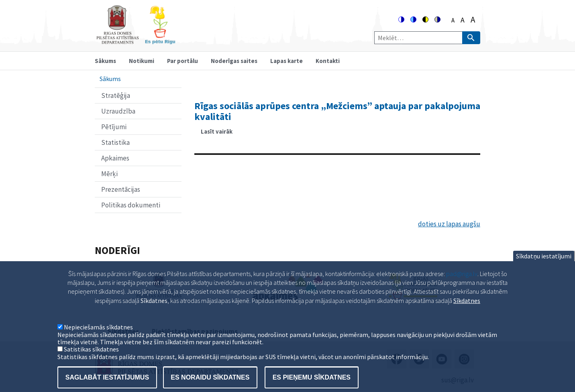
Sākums (105, 61)
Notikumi (142, 61)
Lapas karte (286, 61)
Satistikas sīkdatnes (91, 360)
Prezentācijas (121, 189)
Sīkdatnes (467, 311)
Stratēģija (116, 95)
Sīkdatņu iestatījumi (544, 266)
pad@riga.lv (462, 284)
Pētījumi (114, 127)
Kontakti (328, 61)
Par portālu (182, 61)
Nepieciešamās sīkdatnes (98, 337)
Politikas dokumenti (131, 205)
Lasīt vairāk (220, 134)
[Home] (136, 41)
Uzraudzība (118, 111)
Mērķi (109, 174)
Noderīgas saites (234, 61)
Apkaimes (115, 158)
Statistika (115, 142)
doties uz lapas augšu (449, 224)
